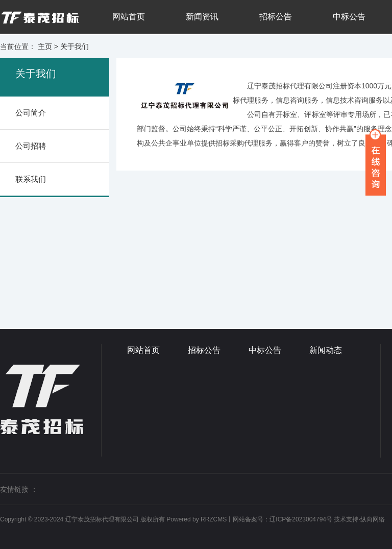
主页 (45, 46)
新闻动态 (326, 350)
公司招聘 (31, 146)
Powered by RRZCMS (196, 519)
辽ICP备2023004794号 (301, 519)
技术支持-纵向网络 (359, 519)
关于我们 (75, 46)
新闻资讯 (202, 17)
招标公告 (276, 17)
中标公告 (349, 17)
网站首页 (129, 17)
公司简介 (31, 113)
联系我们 (31, 179)
